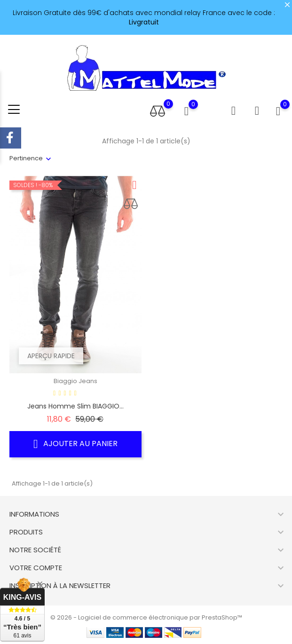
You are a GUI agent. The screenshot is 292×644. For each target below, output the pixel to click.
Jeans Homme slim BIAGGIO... (75, 406)
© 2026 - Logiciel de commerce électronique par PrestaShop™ (146, 617)
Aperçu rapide (51, 356)
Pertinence (26, 158)
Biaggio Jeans (75, 381)
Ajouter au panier (75, 444)
